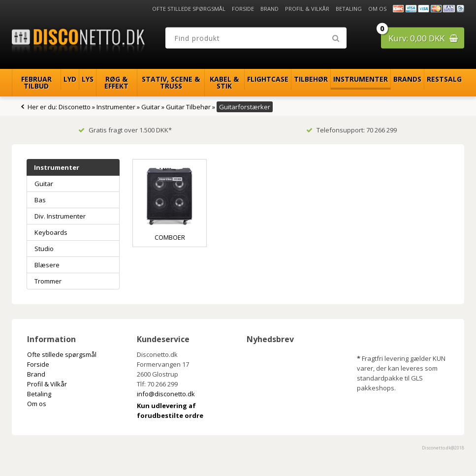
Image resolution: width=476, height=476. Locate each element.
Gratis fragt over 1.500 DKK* (125, 130)
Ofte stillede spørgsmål (189, 9)
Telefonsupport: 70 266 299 (351, 130)
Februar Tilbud (36, 82)
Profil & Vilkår (307, 9)
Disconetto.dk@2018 (443, 448)
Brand (270, 9)
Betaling (349, 9)
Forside (243, 9)
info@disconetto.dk (166, 394)
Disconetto (75, 107)
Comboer (170, 237)
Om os (377, 9)
